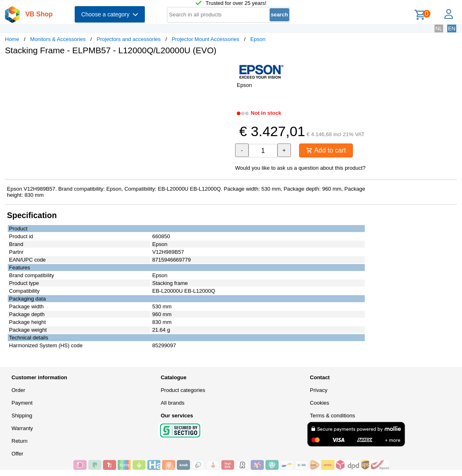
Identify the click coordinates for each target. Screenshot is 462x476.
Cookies (319, 403)
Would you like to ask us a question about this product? (300, 168)
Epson (258, 39)
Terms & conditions (332, 416)
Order (18, 390)
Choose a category (110, 14)
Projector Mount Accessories (205, 39)
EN (452, 28)
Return (19, 441)
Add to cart (326, 150)
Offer (17, 454)
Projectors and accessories (129, 39)
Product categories (183, 390)
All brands (173, 403)
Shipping (22, 416)
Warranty (22, 428)
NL (439, 28)
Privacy (319, 390)
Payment (22, 403)
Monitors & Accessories (58, 39)
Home (12, 39)
